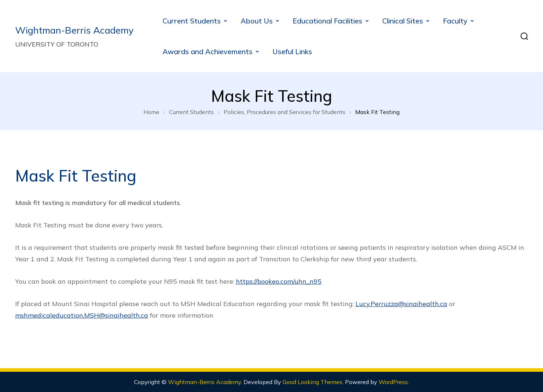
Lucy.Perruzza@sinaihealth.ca (401, 304)
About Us (257, 21)
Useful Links (292, 51)
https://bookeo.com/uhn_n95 (279, 281)
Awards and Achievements (208, 51)
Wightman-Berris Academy (74, 30)
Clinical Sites (403, 21)
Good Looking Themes (313, 382)
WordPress (393, 382)
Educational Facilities (327, 21)
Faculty (455, 21)
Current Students (192, 21)
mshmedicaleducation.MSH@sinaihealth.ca (82, 315)
